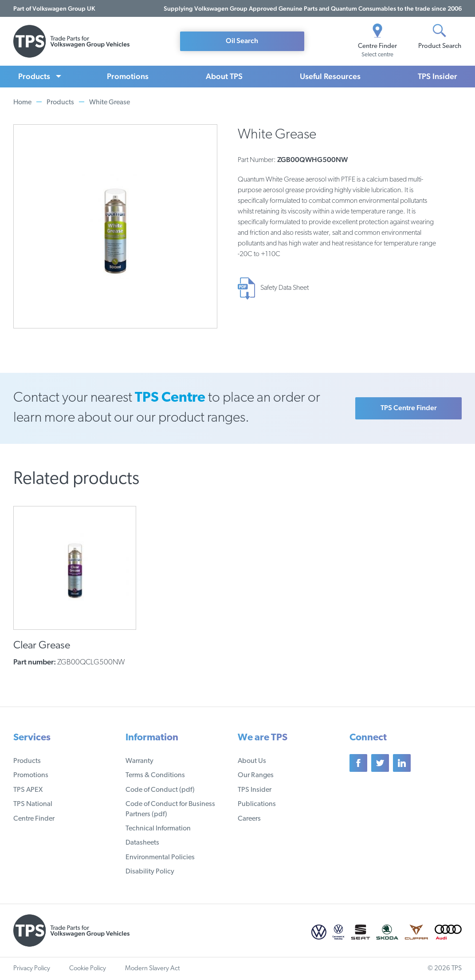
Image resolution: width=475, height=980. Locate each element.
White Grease (110, 103)
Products (34, 76)
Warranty (139, 761)
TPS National (33, 804)
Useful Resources (330, 76)
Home (22, 103)
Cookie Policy (88, 969)
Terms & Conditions (155, 775)
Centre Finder (34, 819)
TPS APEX (28, 790)
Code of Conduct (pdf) (160, 790)
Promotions (128, 76)
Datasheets (142, 843)
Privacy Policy (32, 969)
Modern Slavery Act (152, 969)
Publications (257, 804)
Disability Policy (150, 872)
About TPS (224, 76)
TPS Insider (438, 76)
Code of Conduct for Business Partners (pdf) (170, 809)
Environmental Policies (160, 857)
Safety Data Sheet (285, 288)
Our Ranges (256, 775)
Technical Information (158, 829)
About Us (252, 761)
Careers (249, 819)
